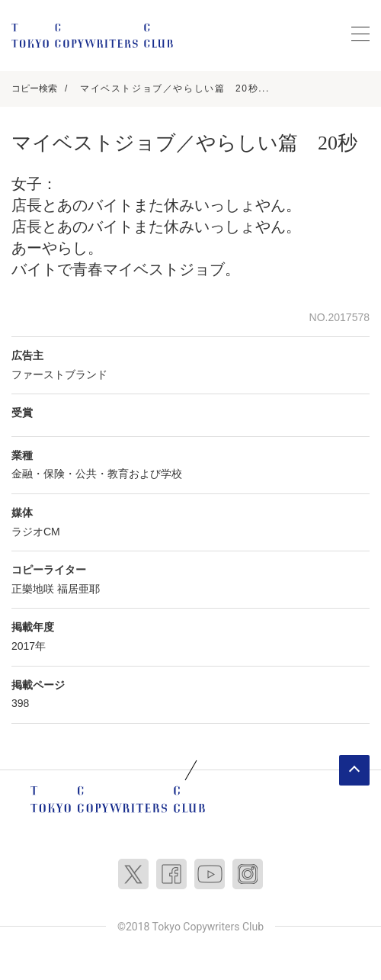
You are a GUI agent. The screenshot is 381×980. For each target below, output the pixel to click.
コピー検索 (34, 88)
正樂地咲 (33, 589)
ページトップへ (354, 770)
